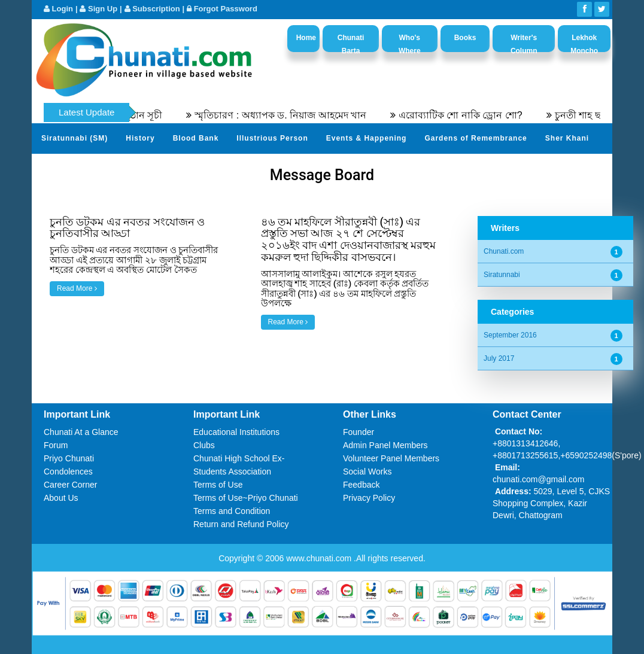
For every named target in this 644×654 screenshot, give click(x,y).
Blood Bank (196, 138)
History (140, 138)
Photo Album (155, 168)
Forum (56, 445)
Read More (77, 288)
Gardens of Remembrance (476, 138)
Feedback (361, 485)
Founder (359, 432)
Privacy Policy (369, 498)
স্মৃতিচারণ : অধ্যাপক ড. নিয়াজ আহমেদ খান (288, 115)
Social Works (367, 472)
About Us (61, 498)
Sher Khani (567, 138)
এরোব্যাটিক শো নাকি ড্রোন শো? (467, 115)
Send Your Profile (76, 168)
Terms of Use (218, 485)
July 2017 (499, 358)
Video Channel (227, 168)
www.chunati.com (320, 558)
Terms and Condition (232, 511)
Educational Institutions (236, 432)
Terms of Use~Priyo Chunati (246, 498)
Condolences (68, 472)
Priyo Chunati (69, 458)
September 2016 (510, 335)
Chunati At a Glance (81, 432)
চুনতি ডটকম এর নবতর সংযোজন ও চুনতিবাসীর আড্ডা (127, 228)
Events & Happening (367, 138)
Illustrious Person (272, 138)
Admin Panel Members (385, 445)
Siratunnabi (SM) (75, 138)
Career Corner (70, 485)
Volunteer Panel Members (391, 458)
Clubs (204, 445)
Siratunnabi (502, 275)
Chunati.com (504, 251)
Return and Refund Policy (241, 524)
